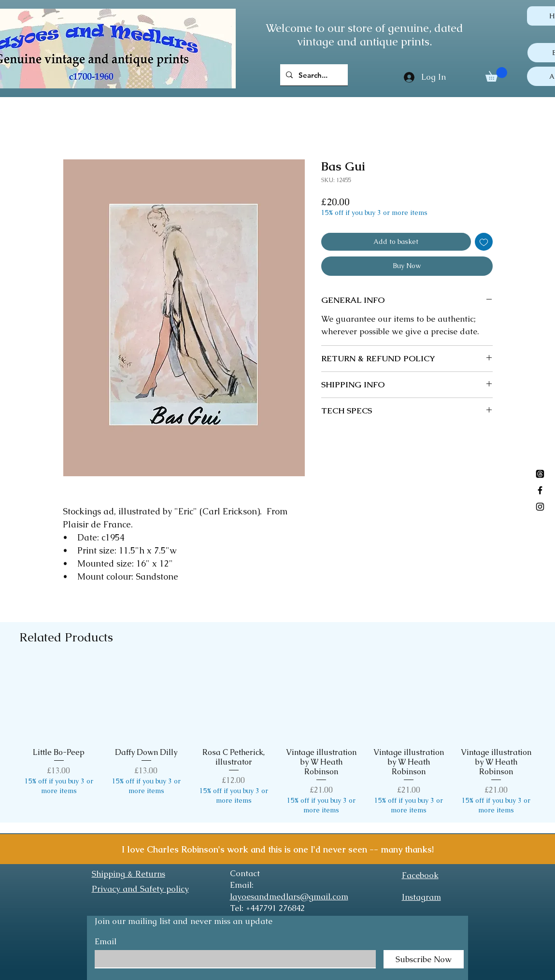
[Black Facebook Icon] (540, 490)
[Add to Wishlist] (484, 242)
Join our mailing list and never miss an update (184, 921)
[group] (277, 739)
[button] (496, 74)
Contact (245, 873)
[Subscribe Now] (424, 959)
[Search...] (313, 75)
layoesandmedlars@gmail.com (289, 896)
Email (106, 942)
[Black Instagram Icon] (540, 507)
